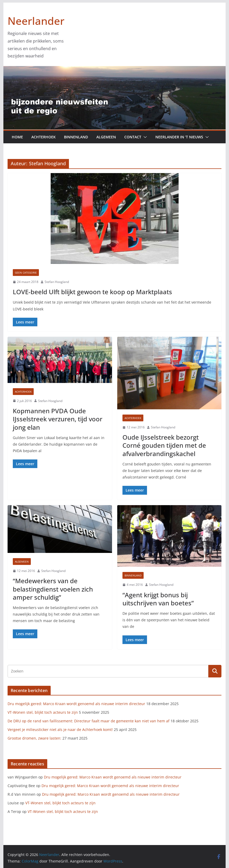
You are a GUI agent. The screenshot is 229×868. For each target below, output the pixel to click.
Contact (133, 137)
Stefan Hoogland (57, 282)
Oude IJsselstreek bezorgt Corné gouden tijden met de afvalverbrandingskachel (164, 445)
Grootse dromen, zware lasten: (34, 738)
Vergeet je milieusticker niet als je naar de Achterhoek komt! (60, 730)
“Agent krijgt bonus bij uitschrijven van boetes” (158, 599)
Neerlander (36, 21)
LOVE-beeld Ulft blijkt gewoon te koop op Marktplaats (92, 292)
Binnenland (76, 137)
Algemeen (106, 137)
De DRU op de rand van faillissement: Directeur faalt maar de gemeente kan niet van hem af (89, 721)
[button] (144, 137)
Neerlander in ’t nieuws (179, 137)
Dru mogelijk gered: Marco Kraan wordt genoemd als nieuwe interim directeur (76, 704)
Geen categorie (26, 273)
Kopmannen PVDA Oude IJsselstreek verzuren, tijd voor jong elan (58, 419)
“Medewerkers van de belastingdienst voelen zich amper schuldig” (53, 589)
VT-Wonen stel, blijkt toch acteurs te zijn (43, 712)
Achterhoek (43, 137)
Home (17, 137)
